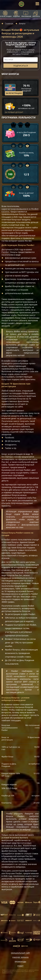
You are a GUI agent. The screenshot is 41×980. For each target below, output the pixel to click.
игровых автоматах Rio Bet (17, 844)
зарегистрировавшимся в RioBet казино (20, 210)
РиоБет (6, 252)
